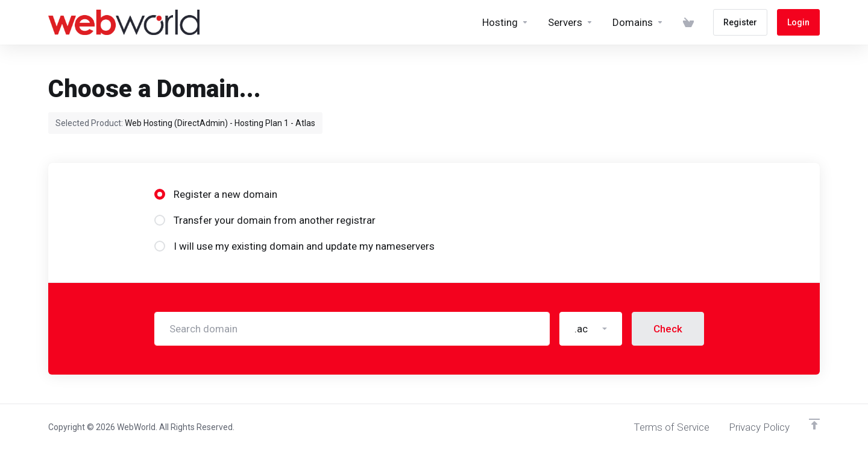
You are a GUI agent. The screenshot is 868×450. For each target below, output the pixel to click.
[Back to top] (814, 424)
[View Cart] (688, 22)
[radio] (160, 194)
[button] (591, 329)
